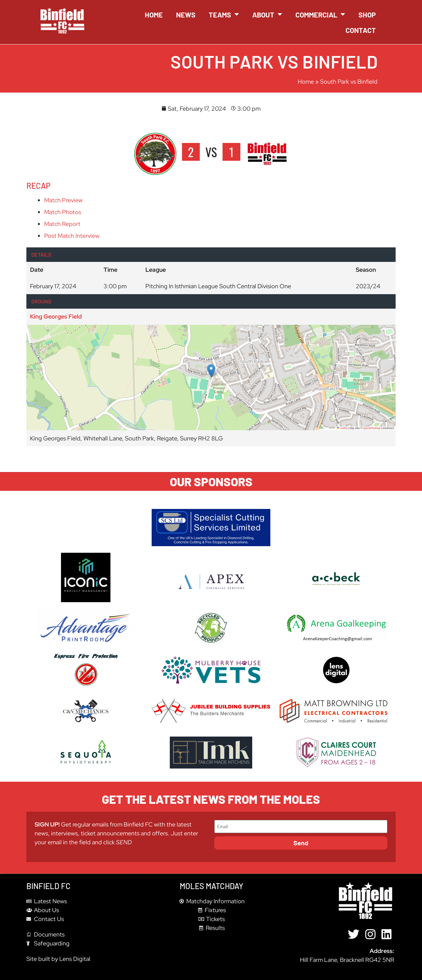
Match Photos (63, 212)
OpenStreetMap (372, 428)
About (267, 14)
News (186, 14)
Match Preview (63, 200)
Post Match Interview (72, 236)
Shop (367, 14)
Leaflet (342, 428)
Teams (224, 14)
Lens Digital (75, 959)
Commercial (320, 14)
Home (154, 14)
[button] (211, 371)
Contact (361, 30)
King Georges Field (56, 316)
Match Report (62, 224)
